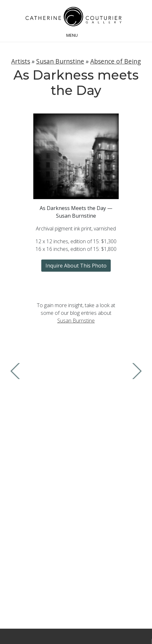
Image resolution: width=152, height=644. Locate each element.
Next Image (135, 371)
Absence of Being (116, 61)
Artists (21, 61)
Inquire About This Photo (76, 266)
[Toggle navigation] (76, 35)
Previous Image (17, 371)
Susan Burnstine (60, 61)
